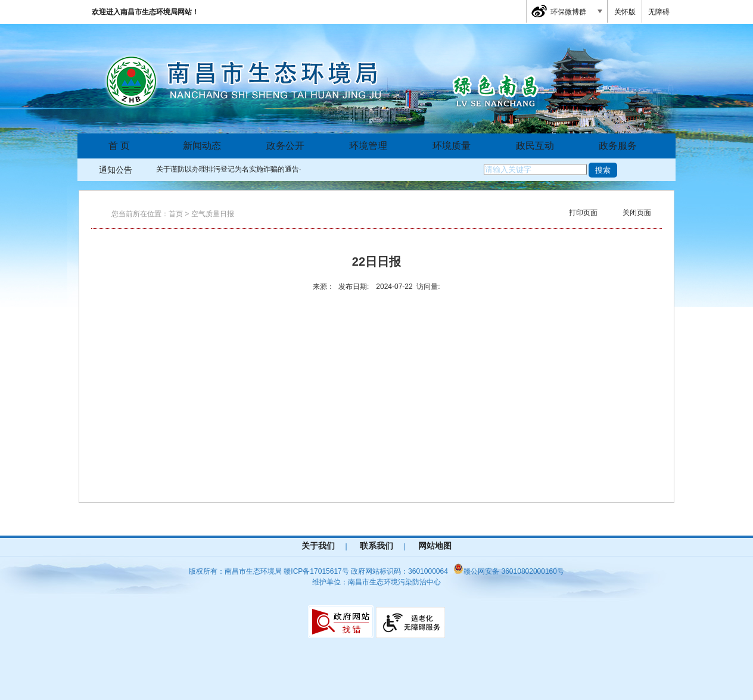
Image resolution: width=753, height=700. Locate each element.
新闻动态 (202, 146)
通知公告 (116, 170)
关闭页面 (637, 213)
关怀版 (625, 12)
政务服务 (618, 146)
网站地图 (435, 546)
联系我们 (376, 546)
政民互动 (535, 146)
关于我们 (318, 546)
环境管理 (368, 146)
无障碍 (659, 12)
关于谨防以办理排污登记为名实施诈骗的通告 (228, 169)
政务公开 (285, 146)
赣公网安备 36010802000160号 (509, 571)
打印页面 (583, 213)
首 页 (119, 146)
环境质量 (452, 146)
